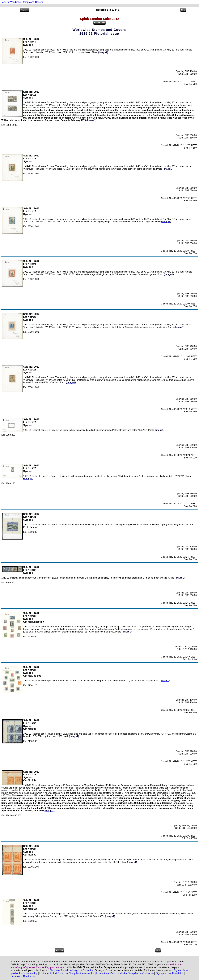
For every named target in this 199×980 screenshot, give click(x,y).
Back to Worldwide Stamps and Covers (22, 2)
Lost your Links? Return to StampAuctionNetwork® (67, 973)
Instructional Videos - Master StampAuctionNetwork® (125, 973)
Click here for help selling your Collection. (72, 970)
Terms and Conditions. (23, 976)
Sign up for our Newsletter (170, 973)
